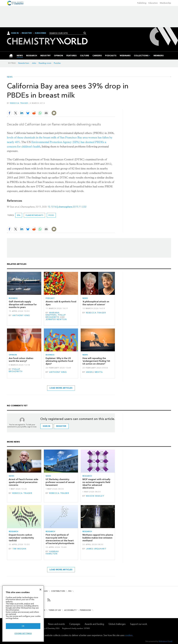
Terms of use (55, 610)
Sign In (15, 33)
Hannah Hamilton (52, 553)
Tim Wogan (19, 549)
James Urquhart (96, 549)
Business (13, 298)
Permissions (85, 610)
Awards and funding (94, 624)
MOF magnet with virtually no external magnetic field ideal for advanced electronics (96, 484)
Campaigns (75, 624)
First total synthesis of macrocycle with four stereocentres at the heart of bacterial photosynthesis (60, 539)
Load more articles (61, 388)
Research (87, 476)
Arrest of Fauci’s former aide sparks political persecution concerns (24, 482)
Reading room (45, 63)
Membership (165, 3)
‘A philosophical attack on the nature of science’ (96, 303)
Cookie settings (23, 633)
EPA (19, 215)
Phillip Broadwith (56, 316)
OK (23, 626)
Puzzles (57, 63)
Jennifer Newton (56, 319)
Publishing (142, 3)
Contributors (58, 591)
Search (85, 33)
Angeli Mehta (94, 372)
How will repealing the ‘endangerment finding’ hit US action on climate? (96, 361)
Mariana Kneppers (52, 314)
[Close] (40, 590)
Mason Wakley (95, 496)
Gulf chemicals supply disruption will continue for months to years (23, 304)
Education (153, 3)
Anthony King (21, 315)
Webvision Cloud (165, 641)
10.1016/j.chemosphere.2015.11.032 (67, 207)
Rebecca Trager (19, 103)
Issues (45, 591)
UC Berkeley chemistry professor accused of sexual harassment (60, 482)
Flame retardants (34, 215)
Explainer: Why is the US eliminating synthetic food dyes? (59, 361)
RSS (70, 591)
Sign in (46, 426)
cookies (129, 635)
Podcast (50, 298)
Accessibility (70, 610)
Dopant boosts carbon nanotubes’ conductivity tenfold (21, 538)
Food (51, 215)
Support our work (139, 624)
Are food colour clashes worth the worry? (21, 360)
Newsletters (24, 63)
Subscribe (40, 33)
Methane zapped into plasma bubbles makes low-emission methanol (98, 538)
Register (27, 33)
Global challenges (117, 624)
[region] (23, 614)
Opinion (13, 355)
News (10, 77)
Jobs (34, 63)
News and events (56, 624)
